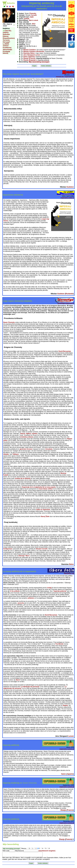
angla (32, 17)
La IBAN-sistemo (6, 45)
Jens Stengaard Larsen (32, 55)
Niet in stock (34, 20)
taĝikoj (28, 433)
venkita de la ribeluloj (23, 478)
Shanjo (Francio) (29, 58)
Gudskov (70, 187)
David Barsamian (65, 351)
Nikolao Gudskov (30, 50)
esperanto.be (69, 77)
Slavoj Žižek (45, 516)
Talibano (16, 454)
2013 (34, 24)
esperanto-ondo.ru (67, 198)
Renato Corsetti (42, 549)
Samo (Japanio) (29, 57)
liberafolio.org (69, 573)
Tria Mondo (59, 644)
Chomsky (33, 13)
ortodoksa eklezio (27, 437)
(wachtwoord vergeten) (47, 851)
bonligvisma (8, 549)
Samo (64, 774)
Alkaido (6, 454)
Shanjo (63, 810)
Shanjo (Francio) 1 (30, 60)
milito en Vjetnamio (43, 510)
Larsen (71, 736)
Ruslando (69, 294)
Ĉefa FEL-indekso (7, 32)
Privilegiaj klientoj (6, 52)
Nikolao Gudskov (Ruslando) (34, 51)
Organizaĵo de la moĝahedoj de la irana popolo (39, 487)
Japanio (70, 774)
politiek (26, 19)
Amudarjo (49, 449)
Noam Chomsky (9, 322)
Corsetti (34, 15)
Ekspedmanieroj (9, 38)
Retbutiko (6, 34)
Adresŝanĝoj (7, 50)
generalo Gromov (26, 449)
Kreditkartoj (7, 48)
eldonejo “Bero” (24, 556)
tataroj (23, 433)
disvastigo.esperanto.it (66, 303)
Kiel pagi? (6, 42)
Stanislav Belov (29, 53)
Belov (71, 564)
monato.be (60, 77)
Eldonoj (6, 36)
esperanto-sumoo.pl (67, 749)
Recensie (22, 48)
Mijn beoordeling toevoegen (39, 62)
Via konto (6, 40)
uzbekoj (35, 433)
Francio (70, 810)
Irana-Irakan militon (46, 489)
